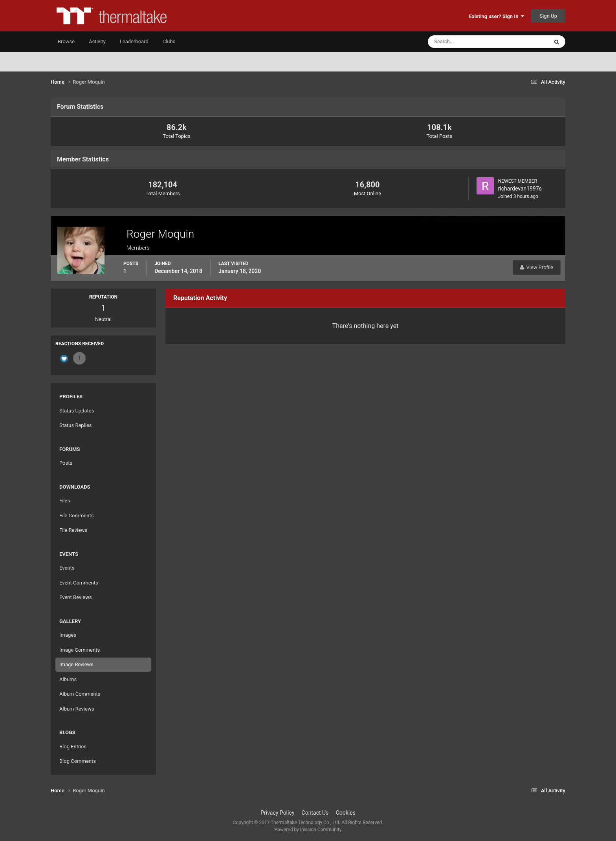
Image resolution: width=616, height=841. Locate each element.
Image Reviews (76, 664)
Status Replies (76, 425)
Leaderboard (134, 41)
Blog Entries (73, 747)
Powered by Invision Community (308, 830)
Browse (66, 41)
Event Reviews (76, 597)
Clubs (169, 41)
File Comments (76, 516)
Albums (68, 679)
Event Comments (79, 583)
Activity (97, 41)
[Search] (464, 42)
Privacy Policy (277, 813)
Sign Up (548, 16)
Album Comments (80, 694)
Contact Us (315, 813)
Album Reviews (77, 709)
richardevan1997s (520, 189)
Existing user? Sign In (497, 16)
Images (68, 635)
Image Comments (80, 650)
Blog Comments (78, 761)
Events (67, 568)
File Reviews (73, 530)
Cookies (346, 813)
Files (65, 501)
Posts (66, 463)
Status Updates (77, 411)
